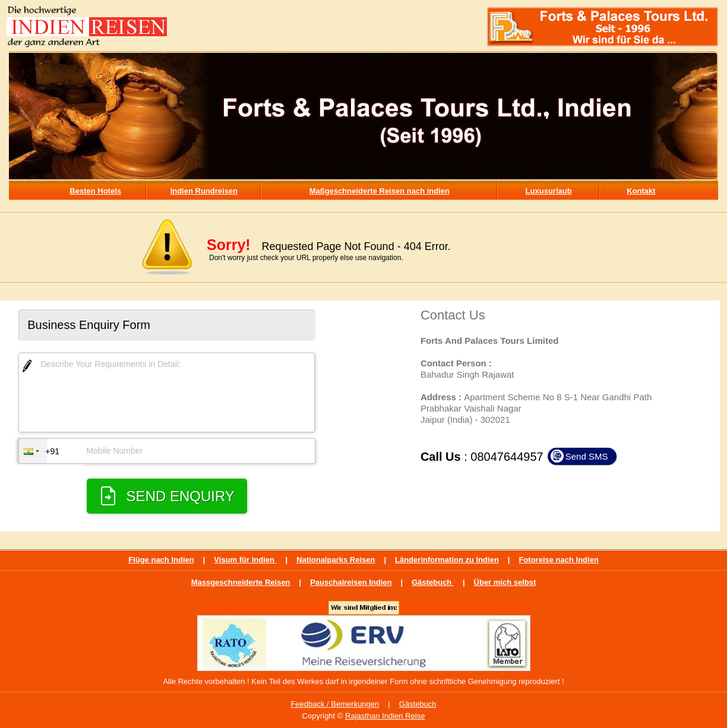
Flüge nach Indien (161, 560)
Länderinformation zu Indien (447, 560)
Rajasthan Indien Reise (385, 716)
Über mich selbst (505, 582)
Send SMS (587, 456)
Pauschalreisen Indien (351, 582)
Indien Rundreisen (204, 191)
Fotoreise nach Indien (558, 560)
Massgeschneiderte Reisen (241, 582)
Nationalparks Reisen (336, 560)
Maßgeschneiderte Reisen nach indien (380, 191)
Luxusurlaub (549, 191)
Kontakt (641, 191)
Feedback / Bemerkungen (335, 704)
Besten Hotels (95, 191)
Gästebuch (433, 582)
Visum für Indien (245, 560)
